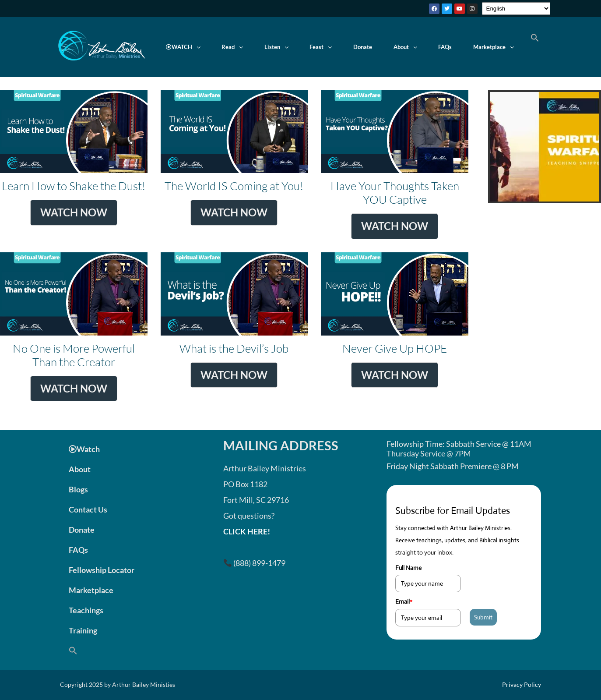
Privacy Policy (522, 685)
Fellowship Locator (102, 570)
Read (232, 47)
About (405, 47)
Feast (321, 47)
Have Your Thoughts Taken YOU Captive (395, 165)
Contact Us (88, 509)
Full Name (408, 568)
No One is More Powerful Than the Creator (74, 327)
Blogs (78, 489)
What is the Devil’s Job (234, 327)
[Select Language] (516, 9)
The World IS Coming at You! (234, 165)
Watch (84, 449)
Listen (276, 47)
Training (83, 630)
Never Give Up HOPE (395, 327)
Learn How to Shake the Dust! (74, 165)
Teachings (86, 610)
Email (404, 601)
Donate (363, 47)
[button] (183, 47)
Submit (483, 617)
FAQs (445, 47)
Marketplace (494, 47)
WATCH (183, 47)
